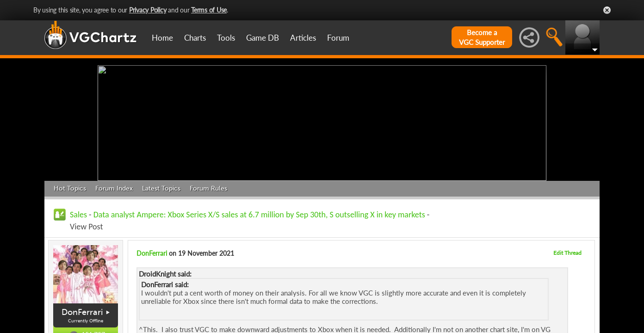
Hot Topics (70, 188)
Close (607, 10)
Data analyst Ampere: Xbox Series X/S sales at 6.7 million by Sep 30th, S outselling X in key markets (259, 215)
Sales (78, 215)
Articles (303, 38)
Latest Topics (161, 188)
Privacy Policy (148, 10)
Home (162, 38)
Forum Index (114, 188)
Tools (226, 38)
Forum (338, 38)
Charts (195, 38)
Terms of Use (209, 10)
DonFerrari (82, 312)
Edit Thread (567, 253)
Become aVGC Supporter (482, 37)
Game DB (263, 38)
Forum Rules (208, 188)
